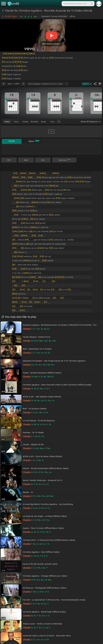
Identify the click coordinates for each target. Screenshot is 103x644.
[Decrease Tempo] (4, 84)
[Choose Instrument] (59, 122)
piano (16, 122)
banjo (44, 122)
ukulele (25, 122)
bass (53, 122)
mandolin (34, 122)
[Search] (92, 4)
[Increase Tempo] (23, 84)
